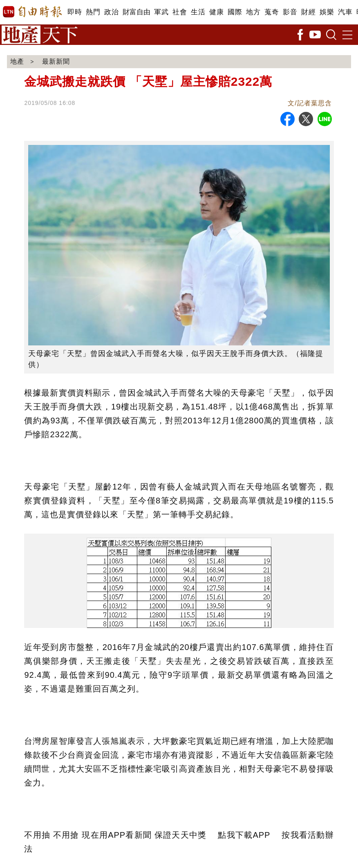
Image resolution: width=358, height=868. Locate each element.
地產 (17, 61)
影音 (290, 12)
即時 (75, 12)
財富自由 (136, 12)
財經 (308, 12)
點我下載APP (244, 835)
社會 (180, 12)
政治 (111, 12)
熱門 (93, 12)
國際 (235, 12)
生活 (198, 12)
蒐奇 (272, 12)
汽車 (345, 12)
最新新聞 (56, 61)
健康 (216, 12)
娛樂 (327, 12)
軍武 (161, 12)
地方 (253, 12)
